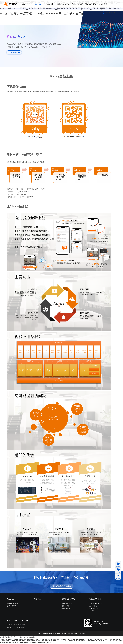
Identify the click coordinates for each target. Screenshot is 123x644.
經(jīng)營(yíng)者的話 (95, 604)
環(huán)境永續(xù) (95, 608)
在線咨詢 (14, 52)
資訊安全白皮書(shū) (13, 604)
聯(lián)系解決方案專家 (61, 586)
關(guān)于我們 (90, 4)
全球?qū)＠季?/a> (12, 606)
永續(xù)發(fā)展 (77, 4)
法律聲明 (9, 628)
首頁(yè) (24, 4)
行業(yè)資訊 (65, 606)
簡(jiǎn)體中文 (111, 13)
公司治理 (92, 611)
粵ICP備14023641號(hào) (79, 633)
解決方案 (50, 4)
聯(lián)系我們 (104, 4)
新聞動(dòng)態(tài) (64, 4)
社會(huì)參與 (93, 606)
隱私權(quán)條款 (19, 628)
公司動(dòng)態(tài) (67, 604)
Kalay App (37, 4)
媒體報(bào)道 (66, 608)
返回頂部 (118, 578)
